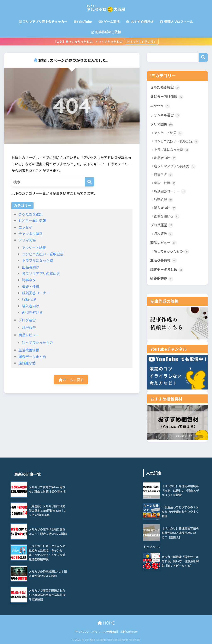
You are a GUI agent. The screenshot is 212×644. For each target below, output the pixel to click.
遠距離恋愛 (27, 363)
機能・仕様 (31, 286)
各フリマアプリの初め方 (41, 273)
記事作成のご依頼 (106, 32)
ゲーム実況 (109, 22)
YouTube (83, 22)
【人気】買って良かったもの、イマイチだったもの (88, 42)
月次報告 (29, 327)
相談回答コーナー (36, 293)
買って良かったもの (37, 342)
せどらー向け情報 (32, 220)
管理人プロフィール (176, 22)
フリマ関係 (27, 240)
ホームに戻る (71, 380)
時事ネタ (29, 280)
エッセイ (25, 227)
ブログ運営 (27, 320)
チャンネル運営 (30, 234)
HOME (106, 623)
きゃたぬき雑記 (30, 214)
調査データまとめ (32, 357)
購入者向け (31, 306)
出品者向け (31, 267)
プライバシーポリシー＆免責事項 (96, 632)
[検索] (90, 182)
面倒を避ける (32, 312)
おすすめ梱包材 (140, 22)
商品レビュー (29, 335)
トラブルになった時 (37, 260)
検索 (203, 57)
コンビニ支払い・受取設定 (43, 254)
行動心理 (29, 299)
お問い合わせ (129, 632)
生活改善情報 (29, 350)
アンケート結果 (34, 248)
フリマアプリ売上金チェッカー (43, 22)
